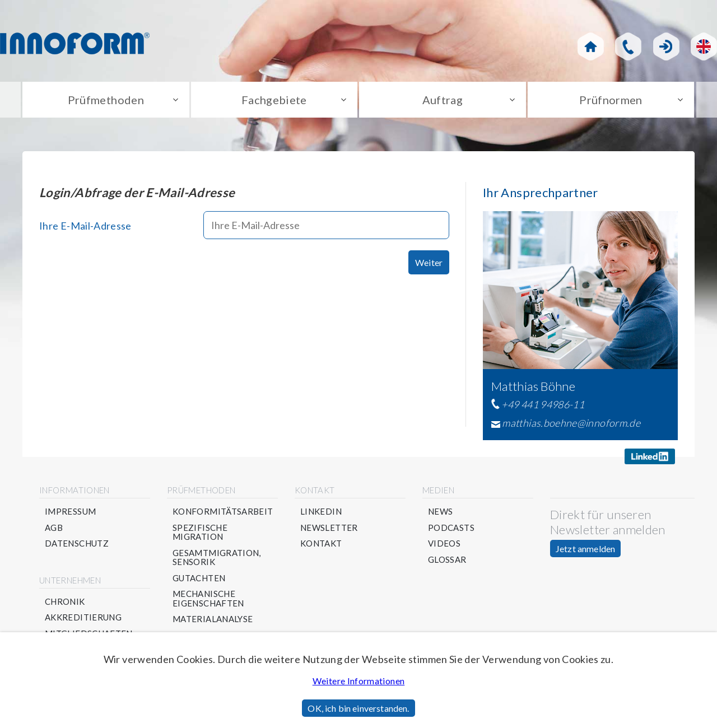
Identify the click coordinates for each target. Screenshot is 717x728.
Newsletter (329, 528)
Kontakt (321, 543)
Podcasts (451, 528)
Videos (444, 543)
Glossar (447, 560)
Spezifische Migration (200, 532)
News (440, 512)
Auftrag (443, 100)
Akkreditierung (83, 617)
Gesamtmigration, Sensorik (217, 557)
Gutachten (199, 578)
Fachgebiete (274, 100)
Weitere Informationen (359, 681)
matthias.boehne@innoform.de (571, 423)
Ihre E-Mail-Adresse (85, 226)
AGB (54, 528)
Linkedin (321, 512)
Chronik (65, 602)
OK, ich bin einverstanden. (358, 708)
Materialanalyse (213, 619)
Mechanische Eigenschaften (208, 598)
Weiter (429, 262)
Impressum (70, 512)
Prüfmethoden (106, 100)
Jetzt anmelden (585, 549)
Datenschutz (77, 543)
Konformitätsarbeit (223, 512)
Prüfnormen (611, 100)
